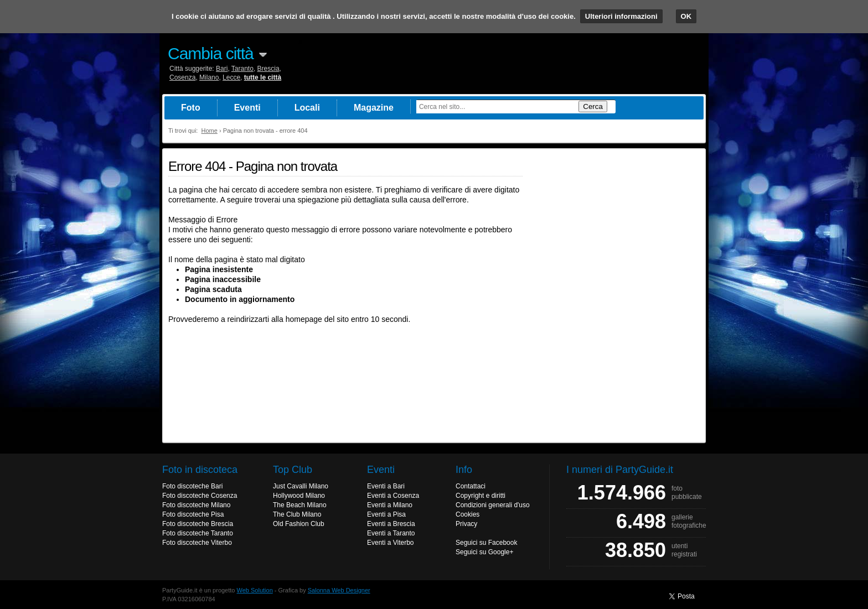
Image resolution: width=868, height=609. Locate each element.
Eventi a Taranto (391, 533)
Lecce (231, 77)
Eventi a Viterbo (391, 543)
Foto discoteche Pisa (193, 514)
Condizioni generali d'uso (493, 505)
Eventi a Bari (386, 486)
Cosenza (182, 77)
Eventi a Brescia (391, 524)
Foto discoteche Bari (192, 486)
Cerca (593, 106)
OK (686, 16)
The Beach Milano (300, 505)
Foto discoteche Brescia (198, 524)
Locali (307, 108)
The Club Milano (297, 514)
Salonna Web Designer (339, 590)
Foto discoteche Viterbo (197, 543)
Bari (222, 69)
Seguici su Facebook (486, 543)
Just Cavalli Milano (301, 486)
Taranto (242, 69)
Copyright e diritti (480, 496)
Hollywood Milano (299, 496)
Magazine (374, 108)
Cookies (467, 514)
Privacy (466, 524)
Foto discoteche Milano (196, 505)
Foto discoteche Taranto (198, 533)
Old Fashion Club (299, 524)
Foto (191, 108)
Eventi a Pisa (386, 514)
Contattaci (471, 486)
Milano (209, 77)
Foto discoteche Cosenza (200, 496)
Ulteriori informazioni (621, 16)
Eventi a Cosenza (393, 496)
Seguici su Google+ (484, 552)
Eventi (247, 108)
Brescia (268, 69)
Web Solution (255, 590)
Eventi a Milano (390, 505)
